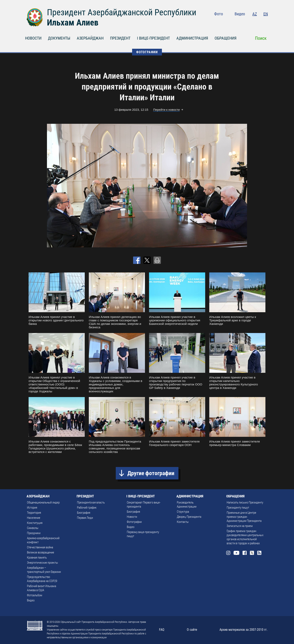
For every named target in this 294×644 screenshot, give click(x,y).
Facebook (249, 22)
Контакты (183, 522)
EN (266, 14)
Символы (33, 528)
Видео (240, 14)
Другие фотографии (151, 473)
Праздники (34, 533)
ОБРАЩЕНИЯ (226, 38)
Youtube (241, 22)
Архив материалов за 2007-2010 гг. (243, 630)
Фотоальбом (35, 595)
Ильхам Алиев (73, 23)
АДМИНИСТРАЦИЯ (192, 38)
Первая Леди (85, 518)
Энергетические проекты (42, 563)
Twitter (257, 22)
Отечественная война (40, 547)
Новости (132, 517)
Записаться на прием (240, 526)
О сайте (192, 630)
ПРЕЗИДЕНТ (120, 38)
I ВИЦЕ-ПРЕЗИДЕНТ (153, 38)
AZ (255, 14)
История (32, 508)
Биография (84, 513)
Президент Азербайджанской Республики (122, 12)
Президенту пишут (238, 508)
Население (34, 518)
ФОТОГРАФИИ (147, 52)
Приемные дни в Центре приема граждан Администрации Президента (244, 517)
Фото (219, 14)
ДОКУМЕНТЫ (59, 38)
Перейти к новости (166, 110)
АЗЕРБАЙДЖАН (90, 38)
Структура (183, 512)
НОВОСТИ (33, 38)
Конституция (35, 523)
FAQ (162, 630)
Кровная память (37, 558)
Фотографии (134, 522)
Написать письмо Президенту (245, 502)
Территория (34, 513)
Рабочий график (87, 508)
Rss (265, 22)
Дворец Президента (189, 517)
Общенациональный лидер (43, 502)
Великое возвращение (41, 552)
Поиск (261, 38)
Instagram (232, 22)
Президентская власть (91, 502)
